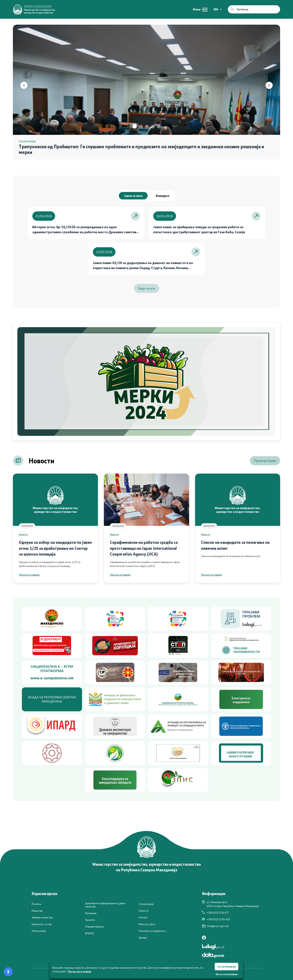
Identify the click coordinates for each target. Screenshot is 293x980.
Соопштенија (146, 904)
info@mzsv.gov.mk (215, 926)
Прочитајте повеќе (80, 971)
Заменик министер (42, 917)
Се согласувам (226, 966)
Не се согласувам (227, 974)
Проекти (90, 920)
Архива (143, 938)
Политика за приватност (152, 931)
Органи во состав (42, 924)
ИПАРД (89, 933)
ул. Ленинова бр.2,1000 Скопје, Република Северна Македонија (230, 904)
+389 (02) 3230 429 (216, 919)
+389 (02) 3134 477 (215, 913)
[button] (135, 126)
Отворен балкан (94, 927)
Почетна (36, 904)
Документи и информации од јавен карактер (105, 905)
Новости (23, 534)
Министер (37, 911)
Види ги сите (147, 288)
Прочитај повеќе (265, 461)
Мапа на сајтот (147, 924)
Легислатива (39, 931)
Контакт (143, 917)
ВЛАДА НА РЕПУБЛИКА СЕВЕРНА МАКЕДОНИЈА (52, 699)
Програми (91, 913)
